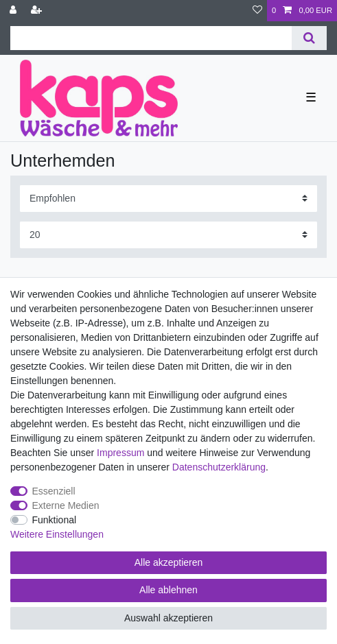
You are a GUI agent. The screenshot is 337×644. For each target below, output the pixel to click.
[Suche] (309, 38)
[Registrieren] (38, 11)
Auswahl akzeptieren (168, 618)
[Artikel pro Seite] (168, 235)
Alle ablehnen (168, 590)
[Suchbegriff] (151, 38)
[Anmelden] (14, 11)
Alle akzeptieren (169, 562)
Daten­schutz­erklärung (219, 467)
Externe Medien (66, 505)
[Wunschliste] (257, 11)
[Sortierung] (168, 199)
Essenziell (54, 491)
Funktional (55, 520)
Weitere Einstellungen (57, 534)
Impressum (120, 453)
